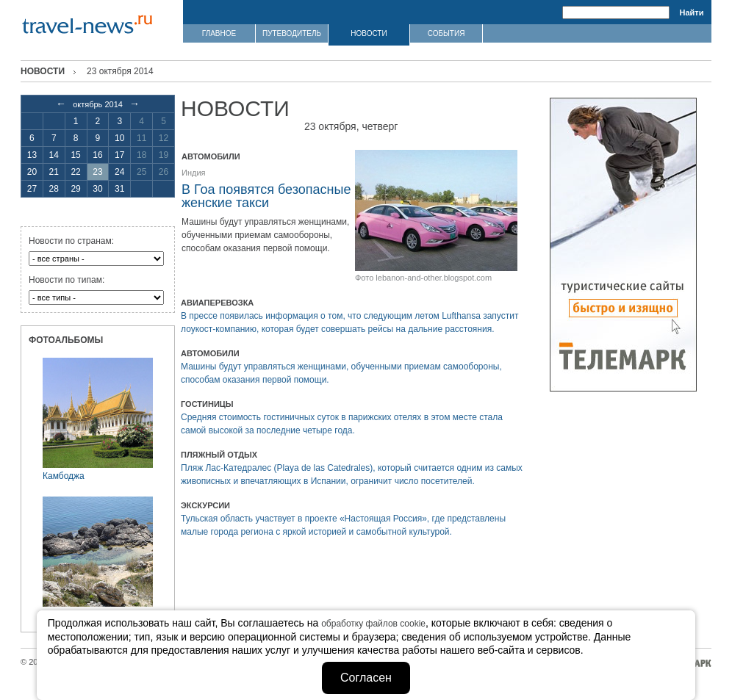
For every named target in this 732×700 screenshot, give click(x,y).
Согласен (366, 678)
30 (97, 189)
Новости (43, 71)
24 (119, 172)
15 (75, 155)
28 (54, 189)
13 (32, 155)
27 (32, 189)
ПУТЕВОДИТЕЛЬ (292, 33)
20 (32, 172)
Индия (194, 173)
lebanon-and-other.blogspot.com (434, 278)
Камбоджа (64, 476)
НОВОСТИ (369, 33)
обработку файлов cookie (373, 624)
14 (54, 155)
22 (75, 172)
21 (54, 172)
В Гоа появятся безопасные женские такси (266, 196)
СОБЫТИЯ (446, 33)
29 (75, 189)
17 (119, 155)
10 (119, 138)
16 (97, 155)
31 (119, 189)
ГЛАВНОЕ (219, 33)
